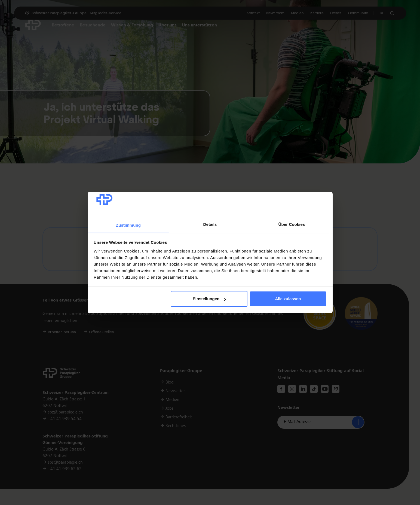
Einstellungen (209, 299)
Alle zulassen (288, 299)
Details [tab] (210, 224)
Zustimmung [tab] (128, 225)
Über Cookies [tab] (292, 224)
